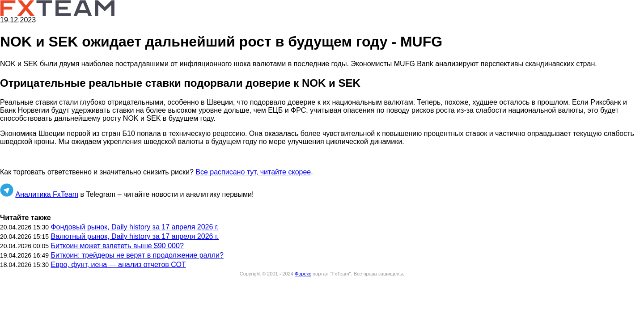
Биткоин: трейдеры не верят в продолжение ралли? (137, 255)
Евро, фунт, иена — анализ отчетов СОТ (118, 265)
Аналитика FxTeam (47, 194)
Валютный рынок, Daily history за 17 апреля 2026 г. (135, 236)
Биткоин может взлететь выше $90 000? (117, 246)
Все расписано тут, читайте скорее (253, 172)
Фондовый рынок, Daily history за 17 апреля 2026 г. (135, 227)
